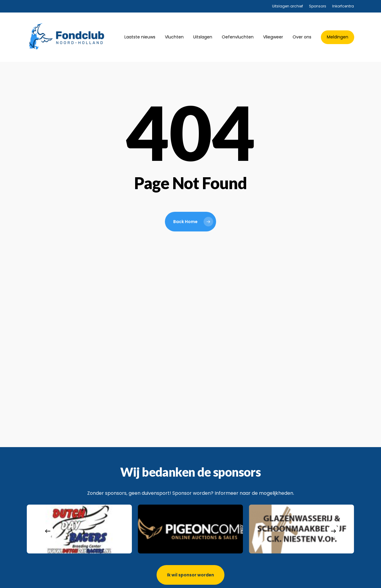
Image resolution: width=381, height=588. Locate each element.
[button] (190, 575)
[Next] (333, 531)
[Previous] (48, 531)
